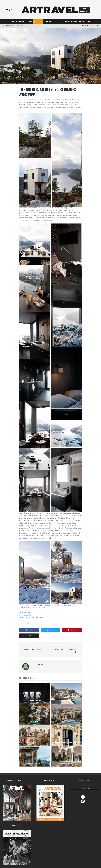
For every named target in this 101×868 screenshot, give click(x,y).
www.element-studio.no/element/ (31, 617)
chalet (22, 623)
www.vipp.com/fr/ (25, 615)
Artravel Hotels (78, 21)
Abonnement (85, 12)
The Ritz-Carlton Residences (36, 648)
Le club (89, 21)
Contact (93, 26)
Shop (85, 8)
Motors (52, 21)
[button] (35, 136)
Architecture (16, 21)
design (27, 623)
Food (46, 21)
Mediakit (85, 26)
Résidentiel (38, 21)
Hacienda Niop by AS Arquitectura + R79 (65, 650)
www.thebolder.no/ (26, 612)
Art (24, 21)
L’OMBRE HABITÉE (20, 26)
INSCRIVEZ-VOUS (84, 786)
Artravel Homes (63, 21)
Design (29, 21)
